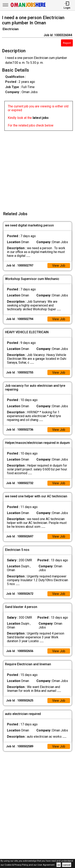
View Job (59, 266)
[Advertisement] (37, 168)
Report (67, 43)
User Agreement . (46, 865)
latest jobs (41, 118)
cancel (67, 865)
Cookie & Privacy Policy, (17, 865)
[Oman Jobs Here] (28, 7)
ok (59, 865)
